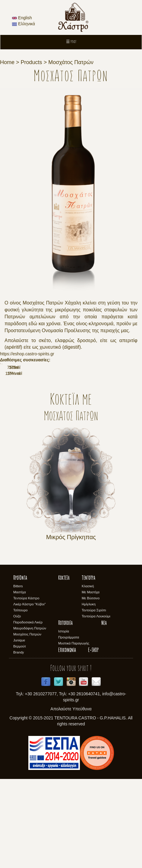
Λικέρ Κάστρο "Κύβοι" (30, 693)
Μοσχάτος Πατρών (71, 62)
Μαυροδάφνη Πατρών (30, 717)
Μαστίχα (20, 681)
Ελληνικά (24, 24)
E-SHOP (93, 739)
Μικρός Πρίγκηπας (71, 626)
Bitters (18, 675)
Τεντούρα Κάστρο (26, 687)
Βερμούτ (20, 735)
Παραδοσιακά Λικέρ (28, 711)
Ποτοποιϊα (65, 712)
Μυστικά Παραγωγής (74, 732)
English (22, 18)
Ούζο (17, 705)
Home (7, 62)
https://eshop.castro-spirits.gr (27, 354)
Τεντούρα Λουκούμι (96, 705)
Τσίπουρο (20, 699)
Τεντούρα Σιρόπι (94, 699)
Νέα (104, 712)
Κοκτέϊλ (64, 667)
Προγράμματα (69, 726)
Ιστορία (64, 720)
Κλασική (88, 675)
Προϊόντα (20, 667)
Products (32, 62)
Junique (19, 729)
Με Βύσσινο (91, 687)
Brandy (19, 741)
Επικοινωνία (67, 739)
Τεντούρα (88, 667)
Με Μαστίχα (91, 681)
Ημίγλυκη (89, 693)
